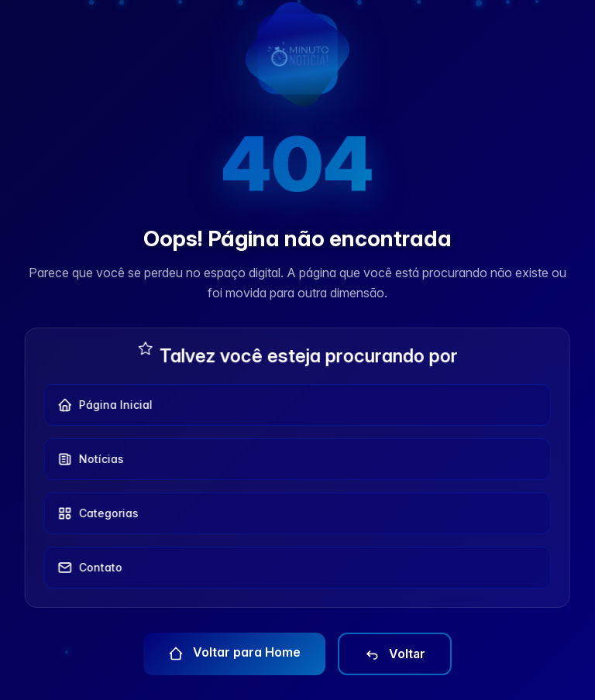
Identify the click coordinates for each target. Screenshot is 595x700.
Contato (85, 568)
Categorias (93, 513)
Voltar (395, 654)
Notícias (86, 459)
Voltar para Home (234, 653)
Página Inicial (100, 405)
